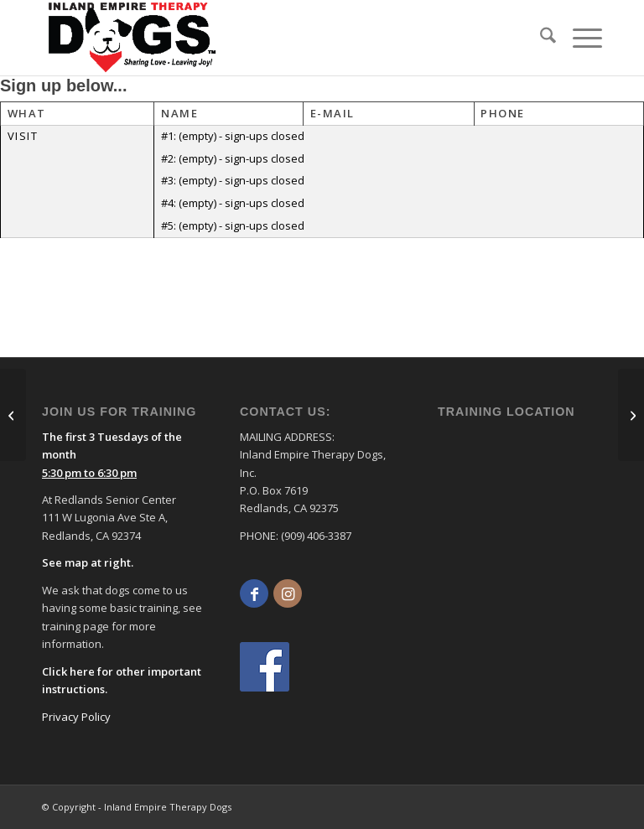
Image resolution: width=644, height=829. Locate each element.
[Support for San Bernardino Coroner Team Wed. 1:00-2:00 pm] (13, 415)
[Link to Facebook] (254, 593)
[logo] (132, 38)
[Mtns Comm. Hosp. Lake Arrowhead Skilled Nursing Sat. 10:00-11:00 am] (631, 415)
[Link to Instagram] (288, 593)
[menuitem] (540, 38)
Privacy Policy (76, 717)
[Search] (540, 38)
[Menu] (579, 38)
